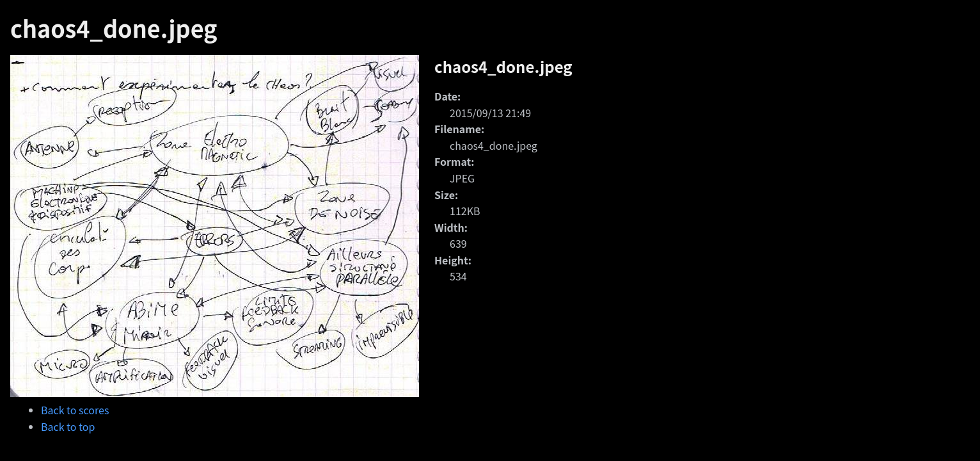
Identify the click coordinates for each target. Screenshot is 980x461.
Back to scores (75, 410)
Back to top (68, 426)
